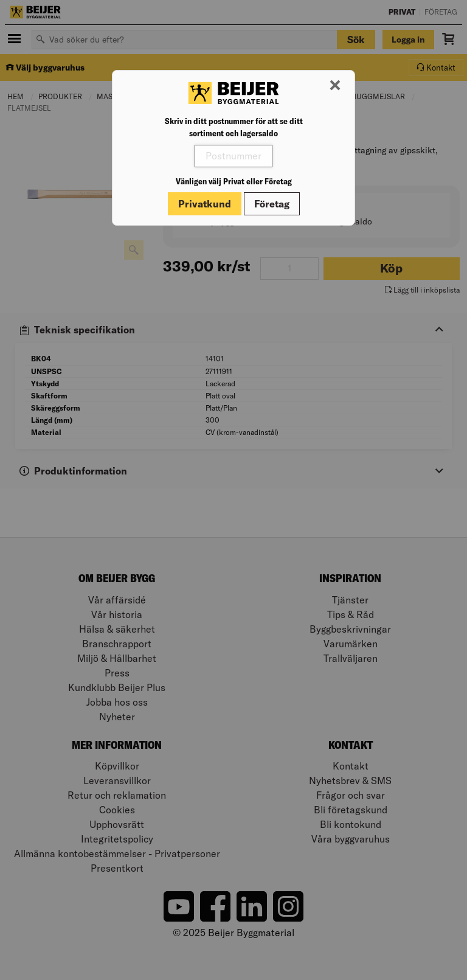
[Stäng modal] (335, 86)
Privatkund (205, 204)
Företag (272, 204)
